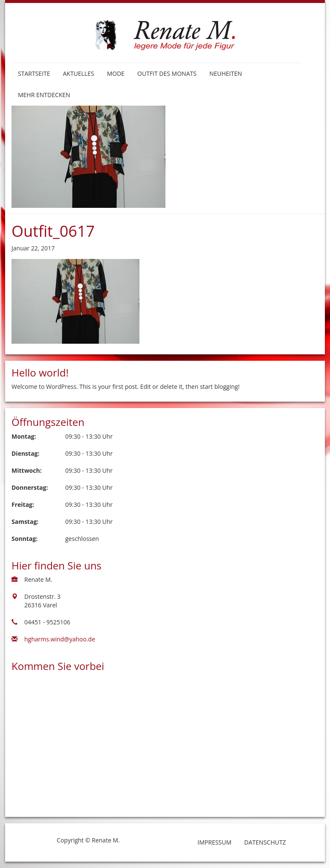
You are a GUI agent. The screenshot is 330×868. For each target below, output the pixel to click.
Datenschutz (265, 842)
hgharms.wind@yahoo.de (60, 639)
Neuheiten (226, 73)
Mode (116, 73)
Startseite (34, 73)
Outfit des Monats (167, 73)
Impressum (214, 842)
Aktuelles (78, 73)
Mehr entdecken (44, 95)
